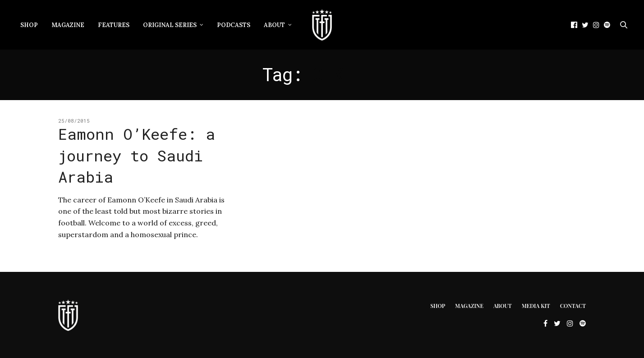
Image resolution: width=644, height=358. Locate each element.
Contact (573, 306)
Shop (29, 25)
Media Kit (536, 306)
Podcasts (234, 25)
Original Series (170, 25)
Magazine (68, 25)
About (274, 25)
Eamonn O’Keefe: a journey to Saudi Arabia (137, 155)
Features (114, 25)
